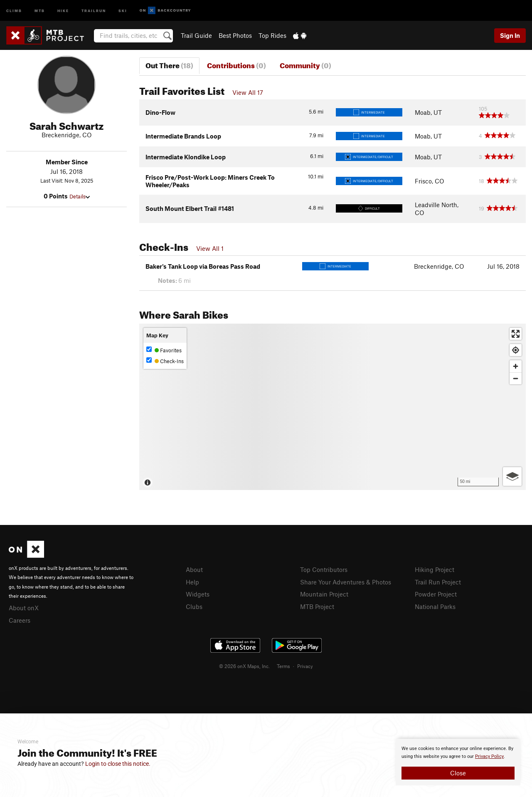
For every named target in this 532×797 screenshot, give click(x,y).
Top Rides (272, 35)
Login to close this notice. (118, 764)
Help (192, 582)
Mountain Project (324, 594)
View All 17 (248, 92)
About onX (24, 608)
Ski (123, 10)
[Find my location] (516, 350)
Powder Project (436, 594)
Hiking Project (435, 569)
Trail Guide (196, 35)
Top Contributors (324, 569)
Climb (14, 10)
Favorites (164, 350)
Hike (63, 10)
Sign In (510, 35)
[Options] (512, 476)
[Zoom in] (516, 366)
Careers (20, 620)
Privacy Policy (489, 756)
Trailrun (94, 10)
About (194, 569)
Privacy (305, 666)
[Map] (332, 407)
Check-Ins (165, 361)
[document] (458, 762)
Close (458, 773)
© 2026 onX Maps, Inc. (244, 666)
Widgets (198, 594)
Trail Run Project (438, 582)
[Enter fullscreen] (516, 334)
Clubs (194, 606)
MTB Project (317, 606)
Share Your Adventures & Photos (346, 582)
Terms (283, 666)
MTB (40, 10)
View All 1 (210, 248)
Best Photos (235, 35)
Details (80, 196)
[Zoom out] (516, 378)
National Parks (435, 606)
